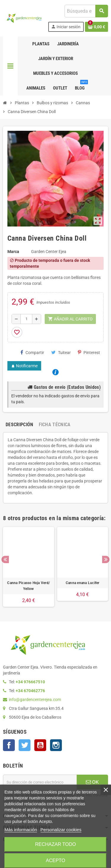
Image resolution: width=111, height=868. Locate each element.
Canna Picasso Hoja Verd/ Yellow (28, 586)
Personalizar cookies (61, 830)
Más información (21, 830)
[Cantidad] (26, 319)
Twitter (25, 745)
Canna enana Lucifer (83, 583)
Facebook (9, 745)
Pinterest (89, 352)
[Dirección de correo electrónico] (40, 782)
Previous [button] (5, 559)
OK (92, 782)
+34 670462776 (30, 691)
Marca (13, 252)
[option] (29, 567)
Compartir (32, 352)
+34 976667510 (30, 682)
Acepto (56, 860)
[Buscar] (86, 11)
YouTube (40, 745)
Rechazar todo (55, 844)
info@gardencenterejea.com (35, 700)
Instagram (56, 745)
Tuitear (61, 352)
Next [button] (106, 559)
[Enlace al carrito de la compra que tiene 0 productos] (96, 27)
